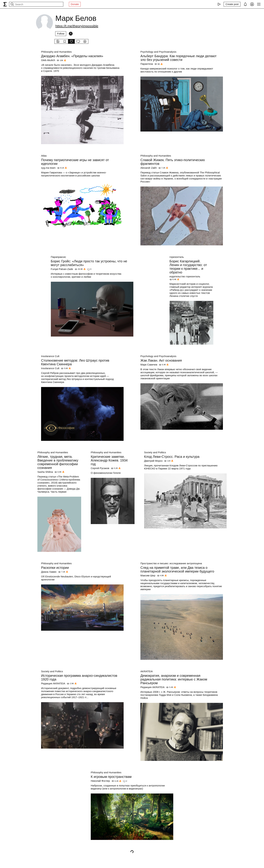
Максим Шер (148, 575)
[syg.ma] (5, 4)
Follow (61, 34)
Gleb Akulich (48, 60)
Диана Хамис (49, 572)
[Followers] (71, 34)
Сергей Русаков (100, 468)
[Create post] (232, 4)
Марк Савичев (149, 365)
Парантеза (147, 64)
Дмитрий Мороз (153, 461)
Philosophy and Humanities (56, 52)
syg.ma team (48, 168)
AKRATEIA (147, 671)
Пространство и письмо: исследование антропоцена (171, 563)
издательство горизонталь (185, 276)
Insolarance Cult (50, 356)
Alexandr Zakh (149, 168)
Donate (75, 4)
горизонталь (177, 257)
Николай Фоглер (100, 781)
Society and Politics (155, 452)
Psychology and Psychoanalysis (158, 52)
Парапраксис (59, 257)
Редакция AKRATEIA (53, 683)
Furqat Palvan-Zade (62, 269)
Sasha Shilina (45, 472)
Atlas (44, 156)
